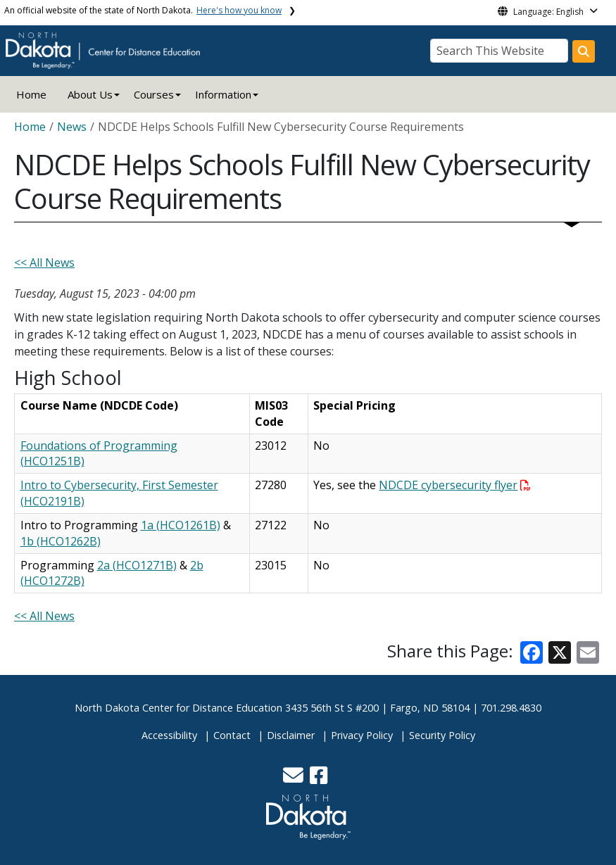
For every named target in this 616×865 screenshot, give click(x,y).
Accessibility (169, 735)
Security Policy (442, 735)
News (72, 127)
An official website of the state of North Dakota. (143, 10)
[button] (295, 779)
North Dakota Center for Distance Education (178, 708)
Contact (232, 735)
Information (223, 94)
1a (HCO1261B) (181, 525)
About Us (90, 94)
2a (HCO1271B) (137, 565)
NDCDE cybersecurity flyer (454, 485)
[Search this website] (584, 51)
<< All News (44, 263)
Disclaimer (291, 735)
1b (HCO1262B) (61, 541)
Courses (154, 94)
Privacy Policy (362, 735)
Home (31, 94)
